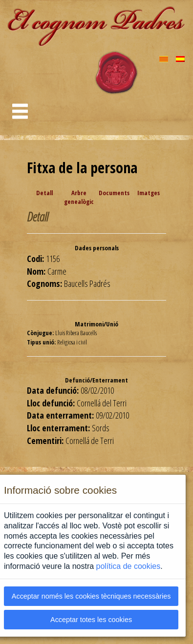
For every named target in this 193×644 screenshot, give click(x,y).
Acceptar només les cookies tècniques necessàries (91, 596)
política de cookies (129, 566)
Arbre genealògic (79, 197)
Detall (44, 193)
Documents (114, 193)
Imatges (149, 193)
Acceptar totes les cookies (91, 620)
